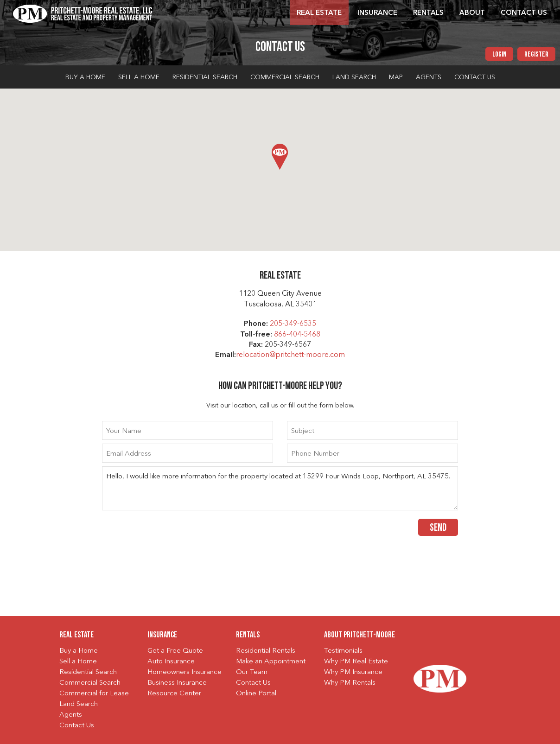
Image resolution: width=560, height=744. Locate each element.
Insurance (377, 13)
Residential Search (205, 77)
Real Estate (319, 13)
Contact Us (524, 13)
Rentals (428, 13)
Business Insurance (177, 683)
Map (396, 77)
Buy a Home (85, 77)
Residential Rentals (266, 651)
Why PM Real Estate (356, 662)
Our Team (252, 672)
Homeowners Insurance (185, 672)
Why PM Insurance (353, 672)
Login (499, 55)
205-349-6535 (293, 324)
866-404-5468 (297, 335)
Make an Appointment (271, 662)
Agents (429, 77)
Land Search (354, 77)
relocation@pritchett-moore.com (290, 355)
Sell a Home (139, 77)
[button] (280, 157)
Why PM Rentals (350, 683)
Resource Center (174, 694)
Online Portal (256, 694)
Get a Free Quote (175, 651)
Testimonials (343, 651)
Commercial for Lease (94, 694)
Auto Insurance (171, 662)
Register (536, 55)
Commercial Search (285, 77)
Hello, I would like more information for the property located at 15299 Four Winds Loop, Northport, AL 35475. (280, 488)
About (472, 13)
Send (438, 528)
